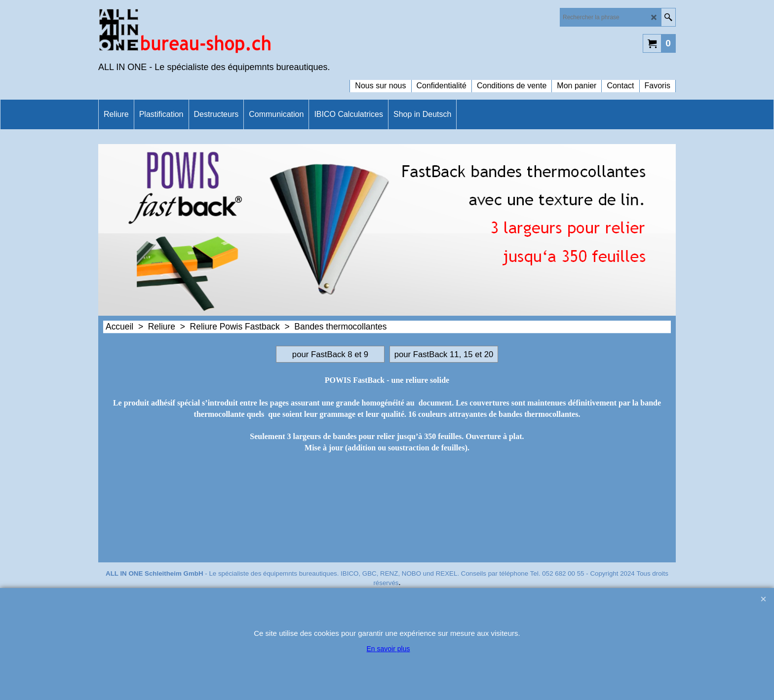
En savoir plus (388, 649)
